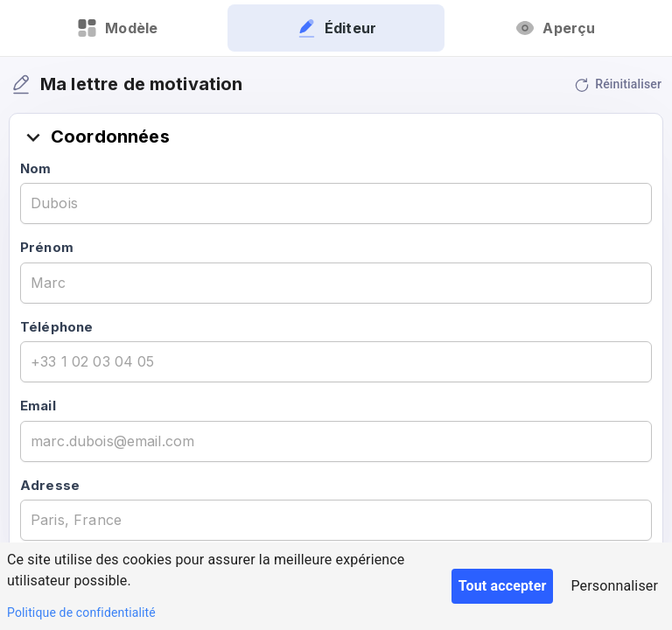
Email (38, 406)
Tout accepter (503, 586)
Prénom (47, 247)
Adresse (50, 485)
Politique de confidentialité (81, 612)
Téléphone (56, 327)
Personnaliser (614, 586)
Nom (35, 168)
